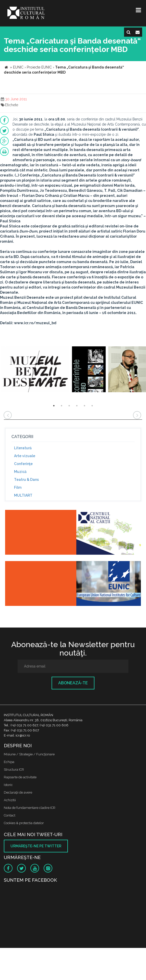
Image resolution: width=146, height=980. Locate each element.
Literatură (23, 448)
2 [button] (62, 406)
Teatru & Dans (26, 480)
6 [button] (92, 406)
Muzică (20, 472)
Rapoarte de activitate (20, 777)
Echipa (9, 762)
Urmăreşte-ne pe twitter (36, 846)
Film (18, 487)
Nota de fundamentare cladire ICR (30, 808)
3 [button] (69, 406)
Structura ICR (14, 770)
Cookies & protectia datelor (24, 823)
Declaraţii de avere (18, 792)
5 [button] (84, 406)
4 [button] (77, 406)
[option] (35, 370)
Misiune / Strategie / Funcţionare (29, 754)
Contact (10, 815)
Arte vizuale (25, 456)
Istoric (8, 785)
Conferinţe (23, 464)
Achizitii (10, 800)
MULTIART (23, 495)
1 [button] (54, 406)
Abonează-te (73, 683)
